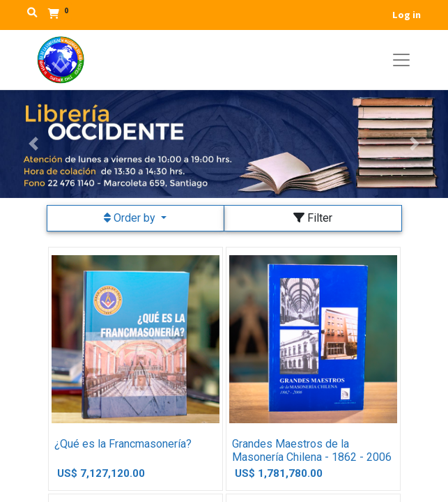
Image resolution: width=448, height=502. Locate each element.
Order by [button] (131, 218)
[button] (33, 144)
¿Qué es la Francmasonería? (123, 444)
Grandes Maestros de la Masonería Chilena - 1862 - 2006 (312, 450)
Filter (313, 218)
